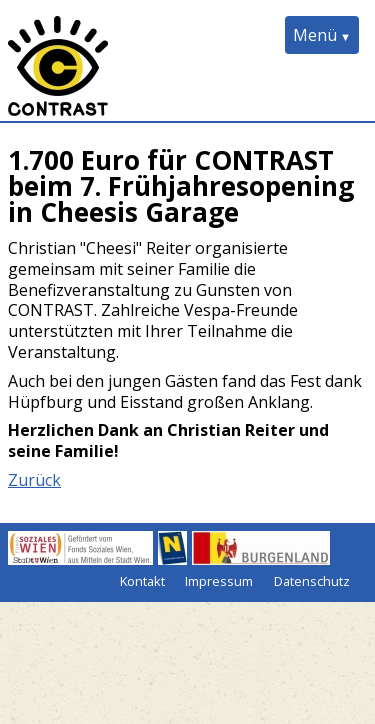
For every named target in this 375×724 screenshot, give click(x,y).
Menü (315, 35)
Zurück (34, 480)
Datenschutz (312, 581)
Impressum (219, 581)
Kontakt (142, 581)
